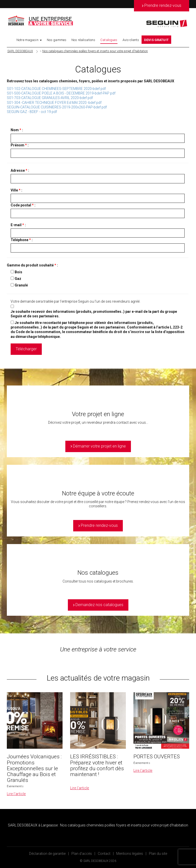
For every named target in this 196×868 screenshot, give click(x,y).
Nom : (17, 130)
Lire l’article (16, 794)
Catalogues (109, 40)
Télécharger (26, 349)
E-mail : (18, 225)
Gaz (18, 279)
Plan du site (158, 854)
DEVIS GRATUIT (156, 40)
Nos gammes (57, 40)
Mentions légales (130, 854)
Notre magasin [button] (29, 40)
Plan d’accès (82, 854)
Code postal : (23, 205)
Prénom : (20, 145)
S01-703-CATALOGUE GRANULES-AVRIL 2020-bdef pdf (50, 98)
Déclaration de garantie (47, 854)
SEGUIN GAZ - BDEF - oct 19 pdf (32, 112)
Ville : (16, 190)
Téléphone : (22, 240)
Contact (104, 854)
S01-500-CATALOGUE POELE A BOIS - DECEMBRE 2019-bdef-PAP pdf (61, 93)
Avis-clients (131, 40)
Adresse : (20, 170)
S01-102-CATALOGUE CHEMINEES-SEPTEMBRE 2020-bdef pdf (56, 89)
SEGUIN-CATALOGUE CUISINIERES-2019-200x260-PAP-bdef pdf (57, 107)
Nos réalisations (83, 40)
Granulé (21, 285)
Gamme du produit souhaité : (32, 265)
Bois (18, 272)
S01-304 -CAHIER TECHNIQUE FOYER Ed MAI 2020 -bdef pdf (54, 103)
